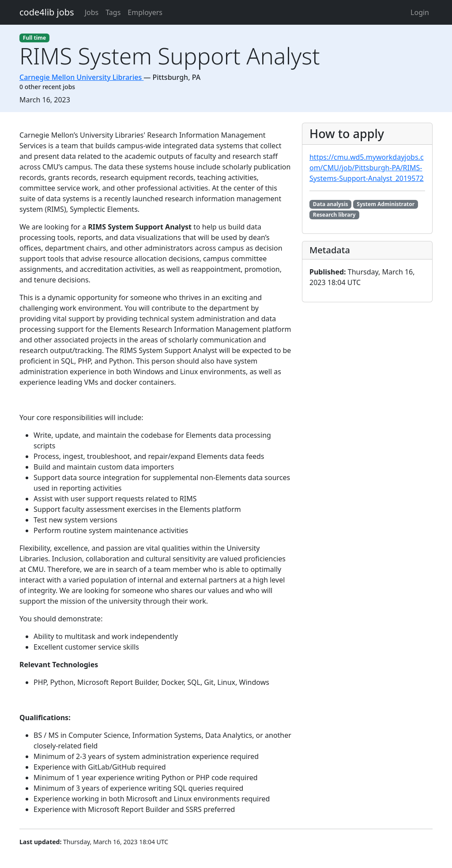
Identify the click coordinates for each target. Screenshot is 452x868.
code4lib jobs (47, 12)
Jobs (92, 12)
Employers (145, 12)
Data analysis (331, 204)
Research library (334, 215)
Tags (113, 12)
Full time (34, 38)
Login (420, 12)
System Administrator (386, 204)
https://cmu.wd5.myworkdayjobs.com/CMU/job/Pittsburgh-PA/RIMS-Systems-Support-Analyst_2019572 (367, 168)
